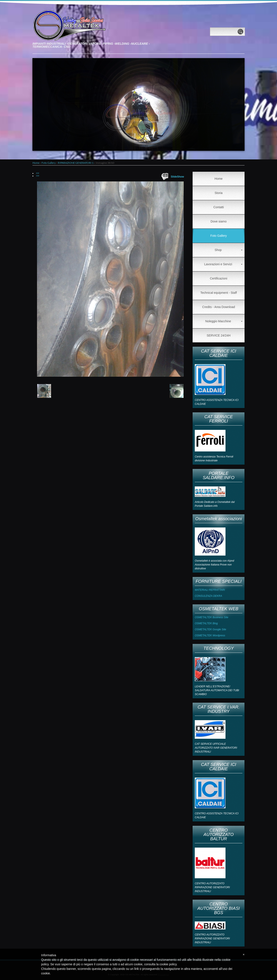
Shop (229, 250)
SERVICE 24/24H (219, 335)
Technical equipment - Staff (219, 293)
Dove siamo (219, 221)
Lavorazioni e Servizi (223, 264)
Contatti (219, 207)
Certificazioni (219, 278)
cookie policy (168, 964)
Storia (219, 193)
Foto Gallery (49, 163)
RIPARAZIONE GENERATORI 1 (76, 163)
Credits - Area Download (219, 307)
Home (36, 163)
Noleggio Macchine (224, 321)
